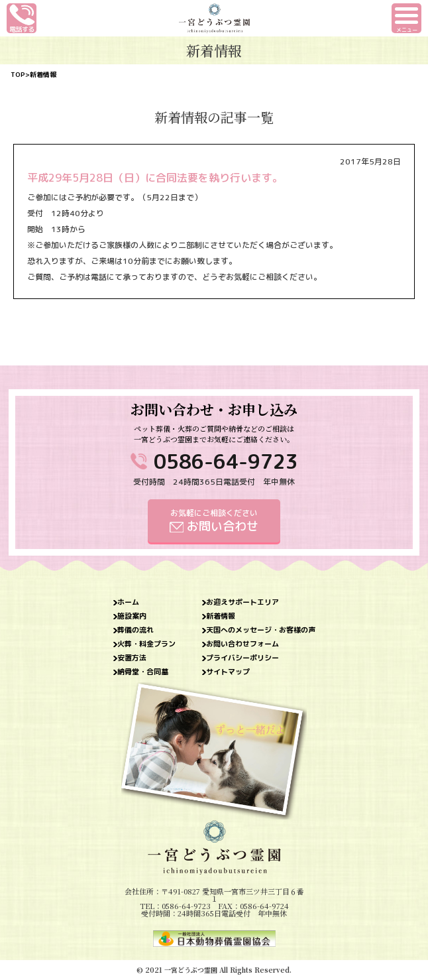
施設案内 (132, 616)
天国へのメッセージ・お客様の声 (261, 630)
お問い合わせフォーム (242, 644)
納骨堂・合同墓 (143, 672)
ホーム (128, 602)
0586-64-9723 (226, 461)
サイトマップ (228, 672)
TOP (18, 74)
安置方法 (132, 658)
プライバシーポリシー (242, 658)
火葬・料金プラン (146, 644)
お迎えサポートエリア (242, 602)
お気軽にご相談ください (214, 521)
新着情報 (221, 616)
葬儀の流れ (135, 630)
